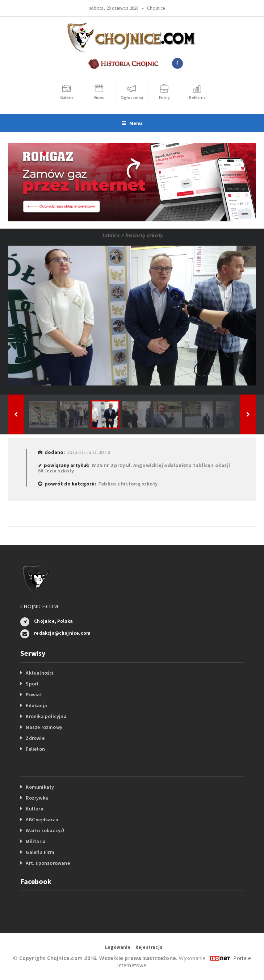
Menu (132, 123)
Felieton (35, 749)
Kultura (34, 809)
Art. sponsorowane (48, 863)
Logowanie (118, 947)
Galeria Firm (40, 852)
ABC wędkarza (42, 820)
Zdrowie (35, 738)
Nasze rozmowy (44, 727)
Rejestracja (149, 947)
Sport (32, 684)
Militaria (36, 841)
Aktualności (39, 673)
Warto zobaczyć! (45, 830)
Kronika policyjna (46, 716)
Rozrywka (37, 798)
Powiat (34, 695)
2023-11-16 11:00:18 (89, 452)
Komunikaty (40, 787)
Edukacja (36, 705)
